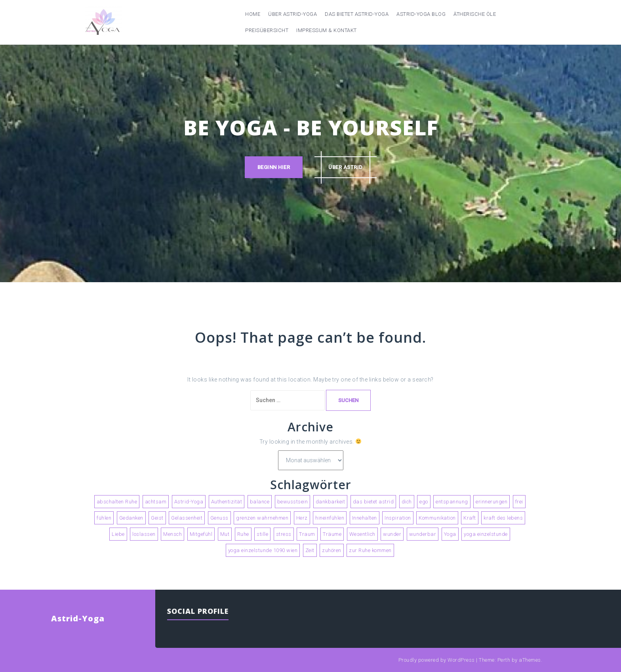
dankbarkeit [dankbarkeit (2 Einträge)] (331, 502)
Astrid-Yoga (78, 618)
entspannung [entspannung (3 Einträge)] (452, 502)
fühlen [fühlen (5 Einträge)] (104, 518)
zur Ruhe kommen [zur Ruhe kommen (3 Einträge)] (370, 550)
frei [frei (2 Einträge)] (519, 502)
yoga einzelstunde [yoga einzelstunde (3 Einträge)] (486, 534)
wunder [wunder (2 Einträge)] (392, 534)
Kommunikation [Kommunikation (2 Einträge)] (437, 518)
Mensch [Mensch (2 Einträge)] (172, 534)
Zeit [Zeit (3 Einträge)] (310, 550)
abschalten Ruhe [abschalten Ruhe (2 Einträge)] (117, 502)
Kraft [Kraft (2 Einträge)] (470, 518)
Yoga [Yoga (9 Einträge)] (450, 534)
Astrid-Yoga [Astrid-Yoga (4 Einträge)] (189, 502)
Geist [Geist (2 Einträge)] (157, 518)
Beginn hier (274, 167)
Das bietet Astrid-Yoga (357, 14)
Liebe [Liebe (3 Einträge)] (118, 534)
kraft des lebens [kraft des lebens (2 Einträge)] (503, 518)
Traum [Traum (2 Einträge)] (307, 534)
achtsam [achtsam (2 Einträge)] (156, 502)
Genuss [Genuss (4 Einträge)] (219, 518)
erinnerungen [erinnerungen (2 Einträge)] (491, 502)
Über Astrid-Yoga (292, 14)
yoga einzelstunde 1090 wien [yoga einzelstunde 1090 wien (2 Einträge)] (263, 550)
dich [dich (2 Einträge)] (407, 502)
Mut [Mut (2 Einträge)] (225, 534)
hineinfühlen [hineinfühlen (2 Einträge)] (330, 518)
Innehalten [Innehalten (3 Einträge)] (365, 518)
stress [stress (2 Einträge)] (284, 534)
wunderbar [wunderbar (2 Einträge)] (423, 534)
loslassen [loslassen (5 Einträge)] (144, 534)
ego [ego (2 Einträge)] (424, 502)
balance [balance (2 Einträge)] (260, 502)
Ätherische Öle (475, 14)
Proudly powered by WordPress (437, 660)
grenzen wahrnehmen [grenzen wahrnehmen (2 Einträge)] (262, 518)
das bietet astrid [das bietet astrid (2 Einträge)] (373, 502)
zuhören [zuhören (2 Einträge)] (332, 550)
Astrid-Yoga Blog (421, 14)
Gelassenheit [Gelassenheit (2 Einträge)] (187, 518)
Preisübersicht (267, 30)
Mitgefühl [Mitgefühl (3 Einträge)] (201, 534)
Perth (504, 660)
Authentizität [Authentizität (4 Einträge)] (227, 502)
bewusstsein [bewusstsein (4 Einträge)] (293, 502)
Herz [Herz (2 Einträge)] (302, 518)
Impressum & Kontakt (327, 30)
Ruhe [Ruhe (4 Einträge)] (243, 534)
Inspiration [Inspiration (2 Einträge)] (398, 518)
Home (253, 14)
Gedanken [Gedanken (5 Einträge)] (131, 518)
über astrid (346, 167)
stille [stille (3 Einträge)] (262, 534)
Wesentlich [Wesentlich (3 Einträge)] (362, 534)
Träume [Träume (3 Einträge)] (332, 534)
